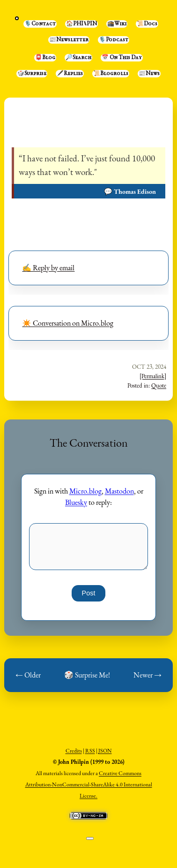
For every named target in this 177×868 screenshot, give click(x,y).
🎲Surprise (32, 74)
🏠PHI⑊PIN (81, 24)
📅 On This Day (122, 58)
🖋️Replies (70, 74)
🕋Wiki (117, 24)
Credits (74, 751)
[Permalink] (153, 376)
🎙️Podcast (114, 40)
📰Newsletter (69, 40)
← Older (28, 675)
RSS (90, 751)
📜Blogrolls (111, 74)
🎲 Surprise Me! (87, 675)
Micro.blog (85, 491)
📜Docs (147, 24)
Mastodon (119, 491)
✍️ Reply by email (48, 268)
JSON (105, 751)
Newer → (147, 675)
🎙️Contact (40, 24)
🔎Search (78, 58)
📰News (149, 74)
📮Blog (45, 58)
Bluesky (76, 502)
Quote (159, 385)
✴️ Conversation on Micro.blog (68, 323)
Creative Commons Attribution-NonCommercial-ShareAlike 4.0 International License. (89, 784)
